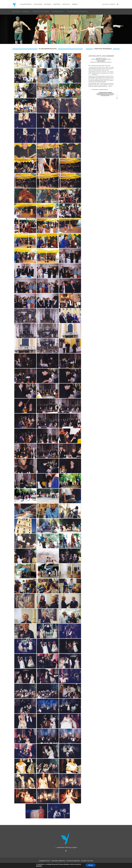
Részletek (39, 866)
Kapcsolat (66, 4)
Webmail (75, 4)
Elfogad (91, 865)
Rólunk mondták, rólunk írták (78, 12)
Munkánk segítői (58, 12)
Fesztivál (26, 12)
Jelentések (57, 4)
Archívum (48, 4)
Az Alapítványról (26, 4)
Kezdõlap (58, 31)
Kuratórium (38, 4)
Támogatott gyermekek (41, 12)
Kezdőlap (16, 12)
